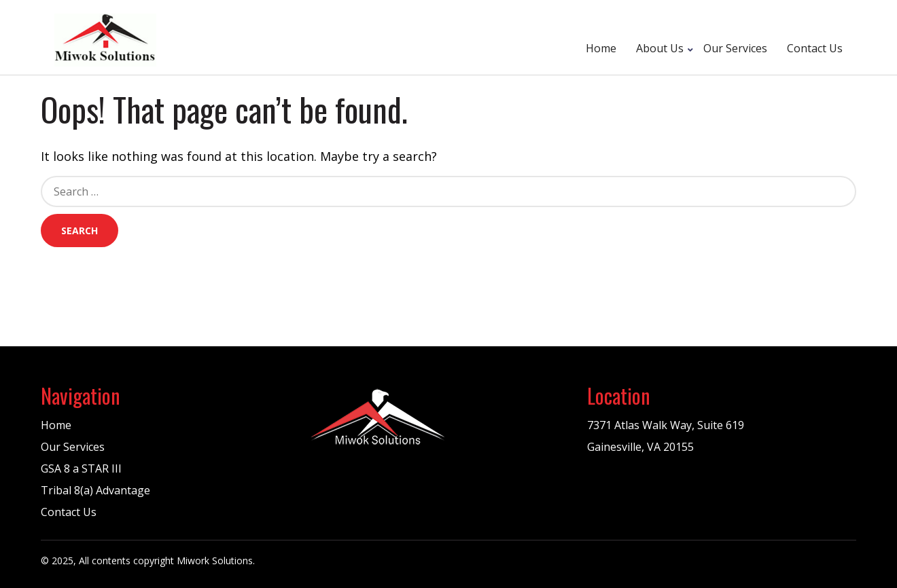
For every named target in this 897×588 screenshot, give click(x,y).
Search (80, 231)
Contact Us (815, 48)
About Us (660, 48)
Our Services (735, 48)
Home (601, 48)
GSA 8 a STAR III (81, 468)
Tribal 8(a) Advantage (95, 490)
